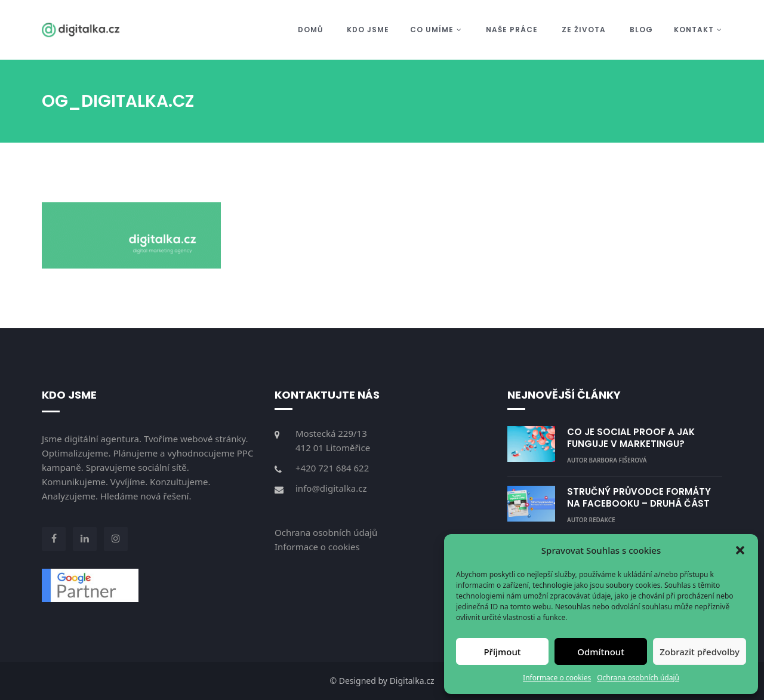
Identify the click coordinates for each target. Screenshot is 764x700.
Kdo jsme (368, 30)
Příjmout (502, 652)
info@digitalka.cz (331, 488)
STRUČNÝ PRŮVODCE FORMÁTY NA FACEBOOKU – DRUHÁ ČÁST (639, 498)
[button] (740, 550)
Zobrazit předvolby (700, 652)
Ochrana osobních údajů (638, 678)
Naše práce (512, 30)
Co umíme (436, 30)
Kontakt (698, 30)
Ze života (584, 30)
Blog (641, 30)
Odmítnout (601, 652)
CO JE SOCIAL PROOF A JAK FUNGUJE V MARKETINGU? (631, 438)
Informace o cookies (557, 678)
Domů (310, 30)
